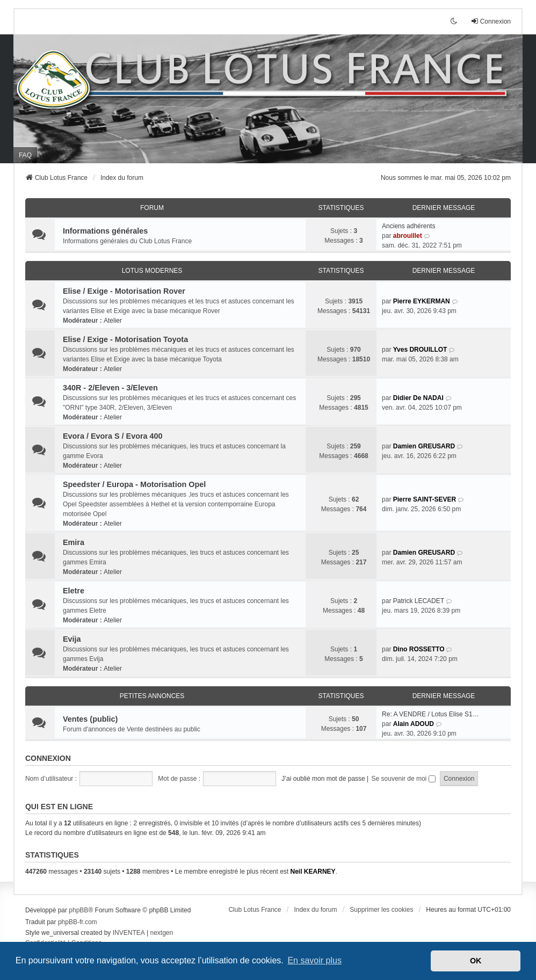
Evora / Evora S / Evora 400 (113, 436)
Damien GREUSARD (424, 446)
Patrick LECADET (419, 601)
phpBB (78, 910)
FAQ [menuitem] (25, 155)
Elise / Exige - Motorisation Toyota (125, 339)
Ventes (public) (90, 719)
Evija (72, 639)
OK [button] (476, 961)
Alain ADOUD (414, 724)
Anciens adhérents (408, 226)
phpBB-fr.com (78, 922)
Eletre (74, 591)
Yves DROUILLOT (420, 350)
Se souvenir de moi (404, 779)
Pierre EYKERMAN (422, 301)
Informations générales (105, 231)
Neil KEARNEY (313, 872)
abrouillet (408, 236)
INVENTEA (129, 933)
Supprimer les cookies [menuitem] (381, 910)
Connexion (48, 758)
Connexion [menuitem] (491, 21)
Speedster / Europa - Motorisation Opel (134, 484)
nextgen (162, 933)
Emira (74, 542)
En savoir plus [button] (314, 960)
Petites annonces (152, 696)
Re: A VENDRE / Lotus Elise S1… (430, 714)
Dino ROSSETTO (419, 649)
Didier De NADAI (418, 398)
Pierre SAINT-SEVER (425, 499)
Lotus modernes (152, 271)
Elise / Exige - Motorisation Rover (124, 291)
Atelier (113, 321)
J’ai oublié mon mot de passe (323, 779)
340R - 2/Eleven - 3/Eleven (110, 388)
